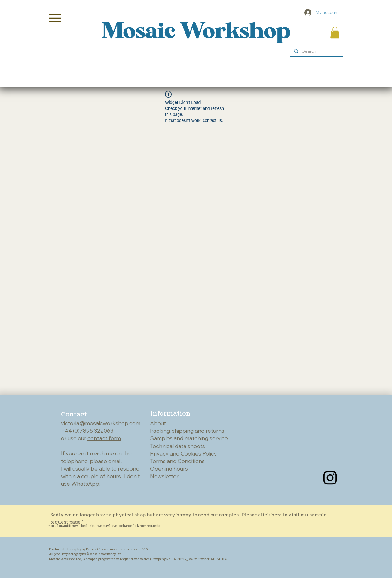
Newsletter (164, 476)
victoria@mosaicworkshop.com (101, 423)
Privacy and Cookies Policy (184, 454)
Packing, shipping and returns (187, 431)
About (158, 423)
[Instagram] (330, 478)
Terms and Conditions (177, 461)
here (276, 515)
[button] (55, 18)
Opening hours (169, 469)
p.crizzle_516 (137, 549)
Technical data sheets (178, 446)
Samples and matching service (189, 438)
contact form (104, 438)
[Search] (316, 51)
